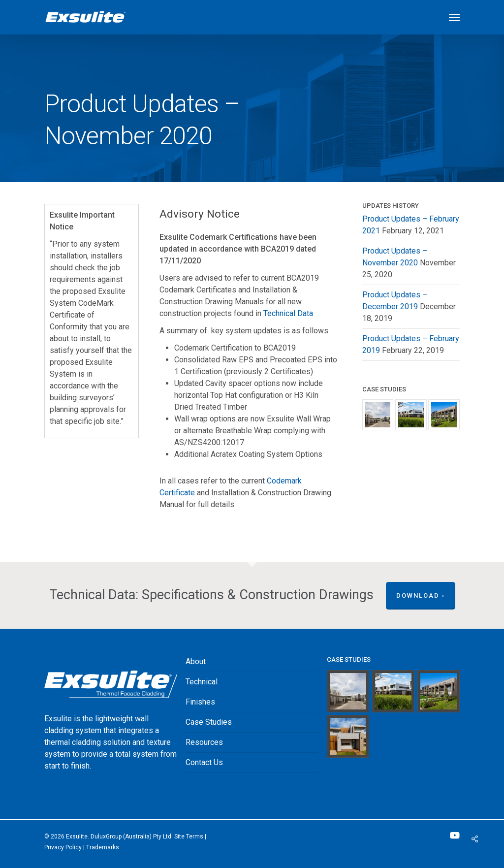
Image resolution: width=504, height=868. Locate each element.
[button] (454, 17)
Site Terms (189, 836)
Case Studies (209, 722)
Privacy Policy (63, 847)
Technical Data (288, 313)
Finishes (200, 702)
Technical (202, 682)
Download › (421, 595)
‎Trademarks (103, 847)
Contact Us (204, 762)
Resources (204, 742)
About (196, 661)
